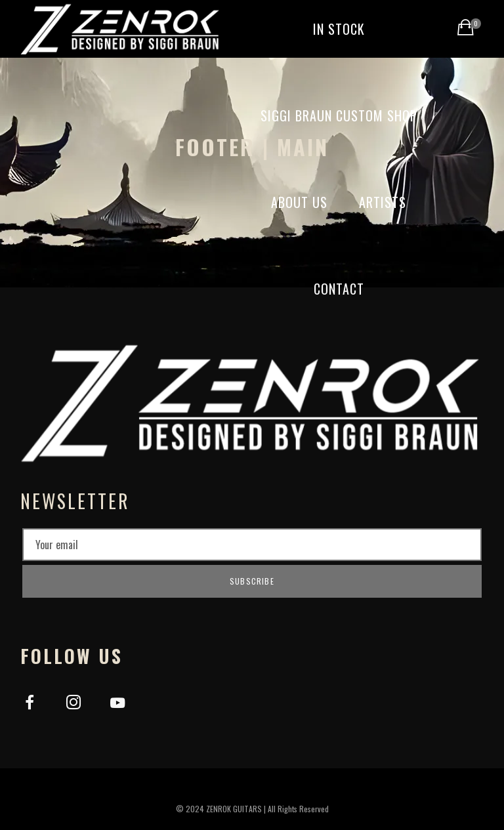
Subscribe (252, 581)
